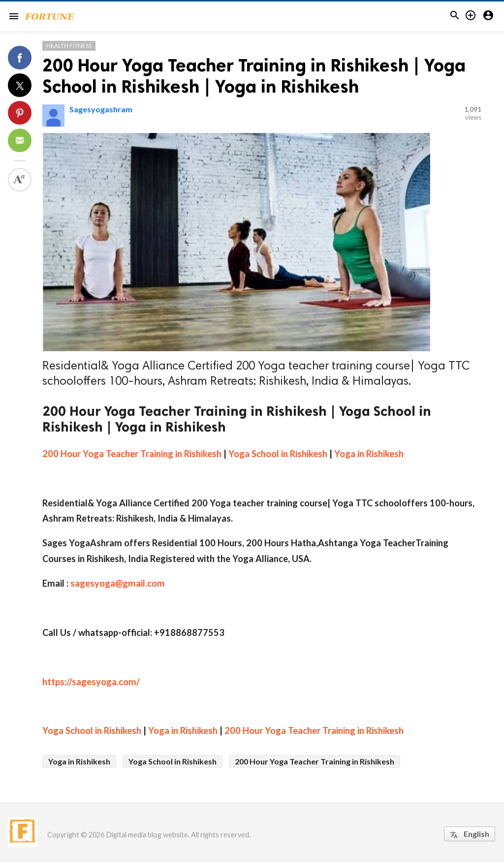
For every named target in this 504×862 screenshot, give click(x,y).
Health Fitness (69, 46)
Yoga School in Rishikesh (278, 454)
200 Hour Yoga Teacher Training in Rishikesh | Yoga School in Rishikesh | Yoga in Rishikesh (254, 76)
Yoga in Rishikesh (369, 454)
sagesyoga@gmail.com (118, 583)
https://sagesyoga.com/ (91, 682)
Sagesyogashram (101, 109)
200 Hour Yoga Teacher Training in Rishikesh (132, 454)
